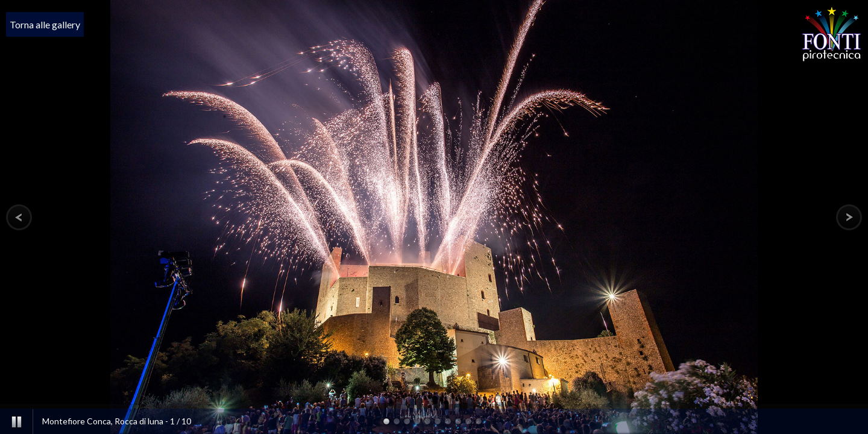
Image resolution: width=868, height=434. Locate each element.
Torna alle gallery (45, 24)
